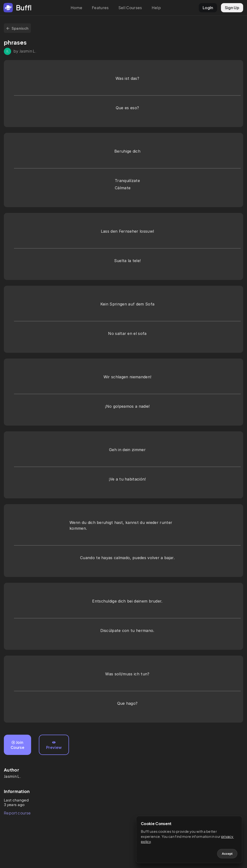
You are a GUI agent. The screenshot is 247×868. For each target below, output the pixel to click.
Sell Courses (130, 8)
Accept (227, 854)
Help (156, 8)
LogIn (208, 8)
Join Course (17, 745)
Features (100, 8)
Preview (54, 745)
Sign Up (232, 8)
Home (76, 8)
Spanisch (17, 28)
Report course (17, 813)
